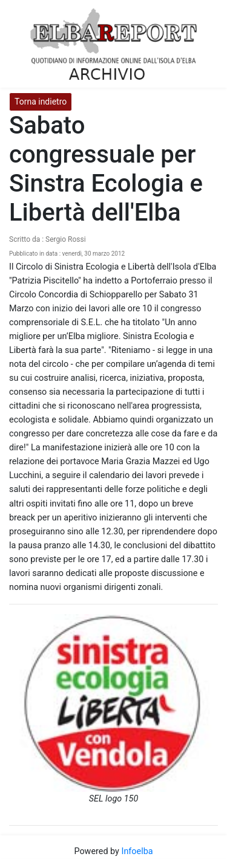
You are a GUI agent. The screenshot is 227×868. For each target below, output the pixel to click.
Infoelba (137, 851)
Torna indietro (41, 102)
